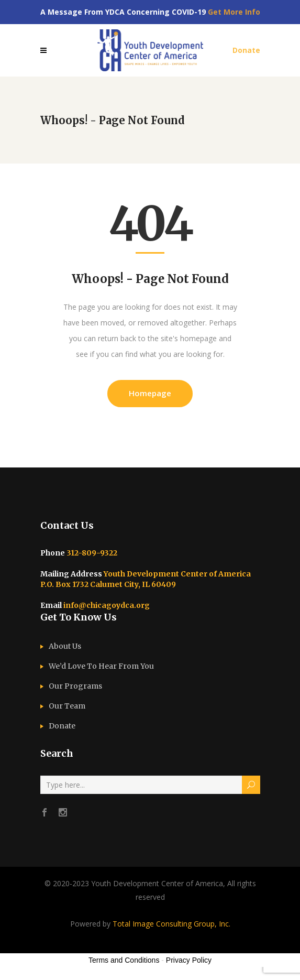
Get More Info (234, 12)
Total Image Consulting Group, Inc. (171, 924)
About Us (65, 646)
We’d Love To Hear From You (101, 666)
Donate (62, 726)
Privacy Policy (189, 960)
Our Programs (75, 686)
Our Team (67, 706)
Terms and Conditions (124, 960)
